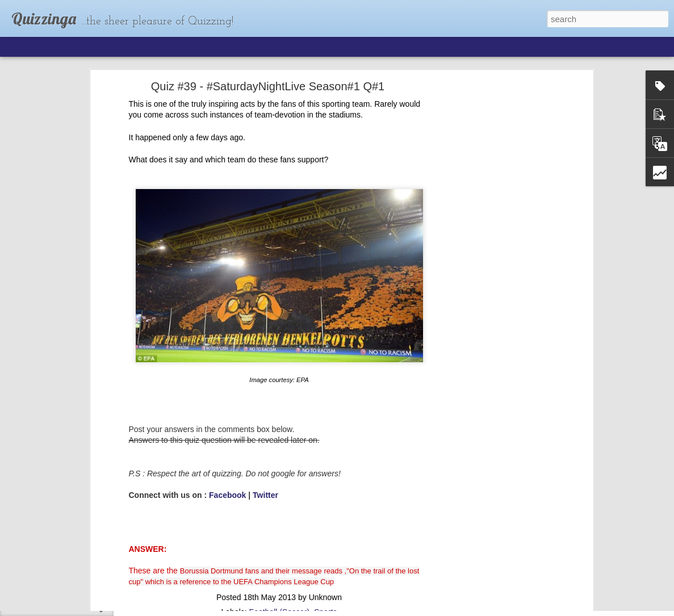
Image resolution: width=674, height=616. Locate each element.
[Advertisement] (492, 183)
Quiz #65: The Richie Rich (67, 555)
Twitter (265, 414)
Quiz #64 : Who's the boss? (69, 580)
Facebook (227, 414)
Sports (325, 531)
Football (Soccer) (280, 531)
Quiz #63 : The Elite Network (71, 606)
